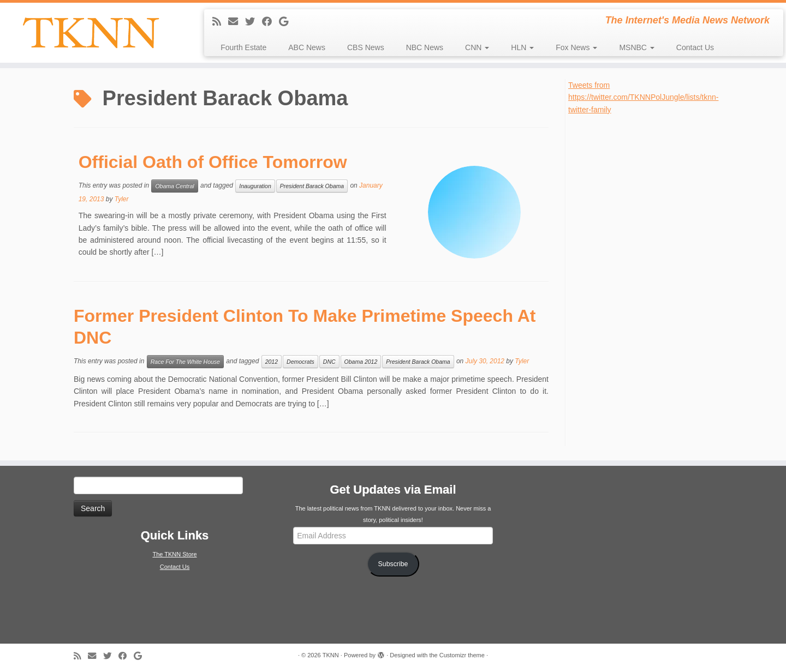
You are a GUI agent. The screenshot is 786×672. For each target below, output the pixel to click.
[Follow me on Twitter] (254, 22)
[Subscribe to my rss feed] (220, 22)
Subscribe (393, 564)
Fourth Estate (243, 47)
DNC (329, 362)
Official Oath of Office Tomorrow (213, 162)
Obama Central (174, 186)
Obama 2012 (361, 362)
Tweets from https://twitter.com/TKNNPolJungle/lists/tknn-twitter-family (643, 97)
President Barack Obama (312, 186)
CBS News (366, 47)
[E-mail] (237, 22)
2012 (272, 362)
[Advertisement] (650, 279)
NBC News (425, 47)
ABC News (307, 47)
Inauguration (255, 186)
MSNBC (636, 47)
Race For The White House (185, 362)
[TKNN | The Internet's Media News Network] (91, 33)
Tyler (122, 199)
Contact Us (695, 47)
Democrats (300, 362)
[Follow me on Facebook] (270, 22)
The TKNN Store (174, 554)
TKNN (331, 655)
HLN (522, 47)
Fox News (576, 47)
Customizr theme (462, 655)
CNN (477, 47)
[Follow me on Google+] (287, 22)
